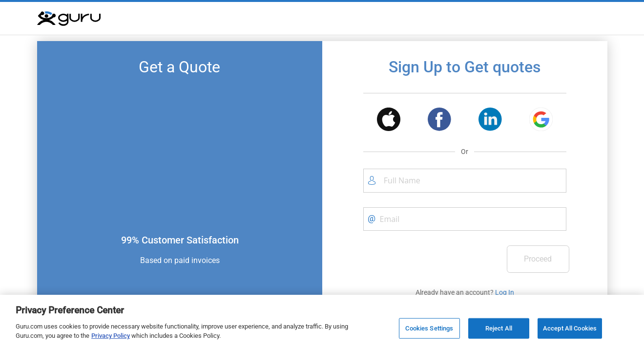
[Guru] (69, 19)
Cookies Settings (429, 328)
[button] (389, 121)
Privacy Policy (111, 336)
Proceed (538, 259)
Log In (505, 292)
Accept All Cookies (570, 328)
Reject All (499, 328)
